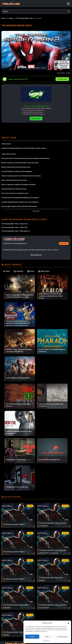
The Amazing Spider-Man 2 (25, 18)
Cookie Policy (46, 641)
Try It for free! (62, 79)
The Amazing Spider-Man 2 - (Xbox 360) (14, 227)
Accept (32, 637)
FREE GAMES (44, 271)
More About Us (36, 255)
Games (11, 18)
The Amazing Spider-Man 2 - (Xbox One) (15, 224)
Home (3, 18)
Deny (47, 637)
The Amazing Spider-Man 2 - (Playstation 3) (15, 231)
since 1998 (63, 243)
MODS (31, 271)
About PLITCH (36, 118)
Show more (36, 211)
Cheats (39, 18)
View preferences (62, 637)
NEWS (6, 271)
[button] (68, 623)
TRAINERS (18, 271)
